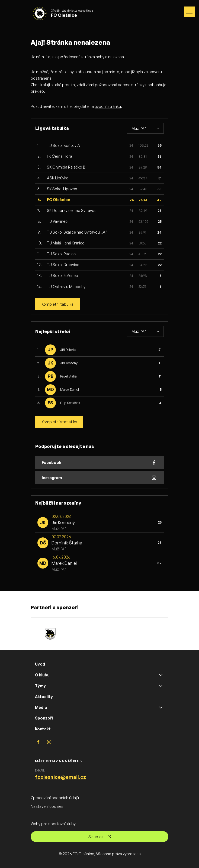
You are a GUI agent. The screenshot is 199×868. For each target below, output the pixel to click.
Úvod (40, 664)
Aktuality (44, 697)
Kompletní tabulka (57, 304)
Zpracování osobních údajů (55, 798)
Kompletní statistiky (59, 422)
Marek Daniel (70, 390)
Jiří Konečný (69, 363)
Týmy (40, 686)
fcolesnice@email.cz (60, 777)
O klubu (42, 675)
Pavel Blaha (68, 376)
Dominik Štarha (67, 543)
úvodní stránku (108, 106)
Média (41, 707)
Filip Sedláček (70, 403)
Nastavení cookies (47, 806)
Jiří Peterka (68, 350)
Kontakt (43, 729)
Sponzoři (44, 718)
